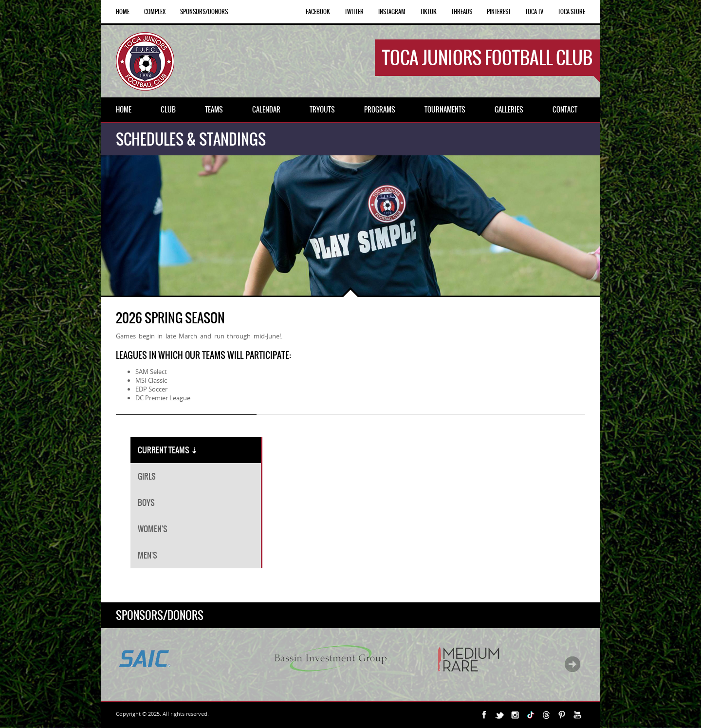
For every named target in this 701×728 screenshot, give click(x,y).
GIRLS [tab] (147, 476)
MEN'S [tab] (148, 555)
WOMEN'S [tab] (153, 529)
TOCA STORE (572, 12)
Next (572, 664)
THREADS (462, 12)
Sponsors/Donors (204, 12)
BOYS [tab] (146, 503)
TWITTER (354, 12)
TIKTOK (428, 12)
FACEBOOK (318, 12)
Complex (155, 12)
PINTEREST (499, 12)
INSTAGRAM (392, 12)
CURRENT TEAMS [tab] (167, 450)
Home (123, 12)
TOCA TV (534, 12)
